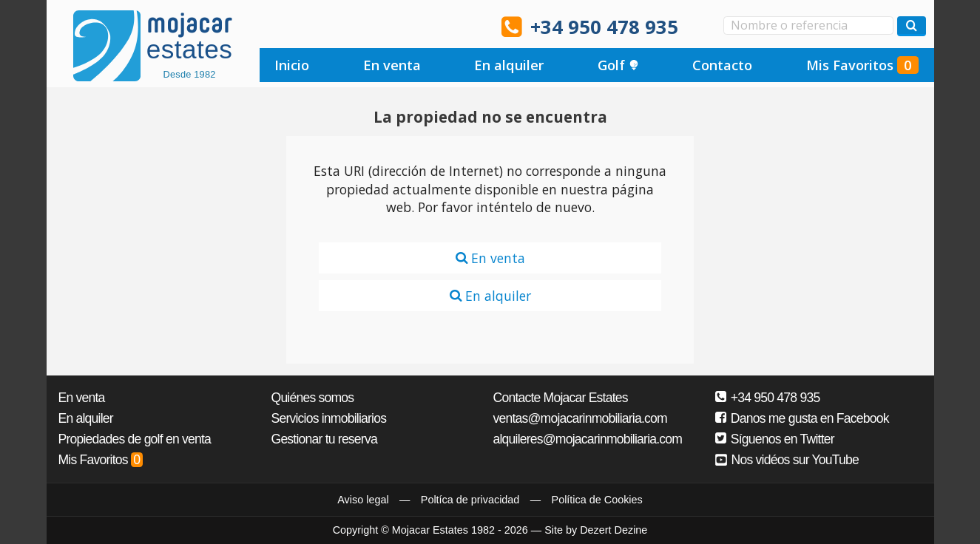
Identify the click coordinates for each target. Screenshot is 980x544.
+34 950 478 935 (604, 27)
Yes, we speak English (272, 26)
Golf (618, 65)
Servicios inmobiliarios (329, 418)
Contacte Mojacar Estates (561, 398)
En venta (392, 65)
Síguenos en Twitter (775, 439)
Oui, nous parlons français (439, 26)
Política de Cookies (597, 500)
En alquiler (509, 65)
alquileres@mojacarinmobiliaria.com (588, 439)
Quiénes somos (313, 398)
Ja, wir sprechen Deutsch (356, 26)
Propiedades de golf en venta (135, 439)
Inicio (292, 65)
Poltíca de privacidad (470, 500)
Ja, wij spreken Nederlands (397, 26)
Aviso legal (363, 500)
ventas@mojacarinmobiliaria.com (580, 418)
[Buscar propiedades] (912, 26)
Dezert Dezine (614, 530)
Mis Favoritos (862, 65)
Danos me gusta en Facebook (802, 418)
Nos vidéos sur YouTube (787, 460)
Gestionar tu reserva (324, 439)
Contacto (722, 65)
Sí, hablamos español (314, 26)
